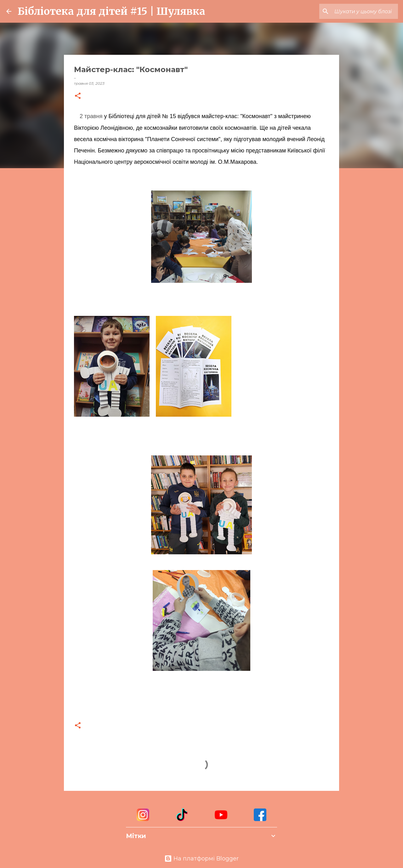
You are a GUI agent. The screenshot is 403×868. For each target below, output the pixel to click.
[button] (78, 96)
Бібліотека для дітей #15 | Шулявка (111, 11)
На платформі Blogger (201, 859)
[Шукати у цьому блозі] (365, 11)
